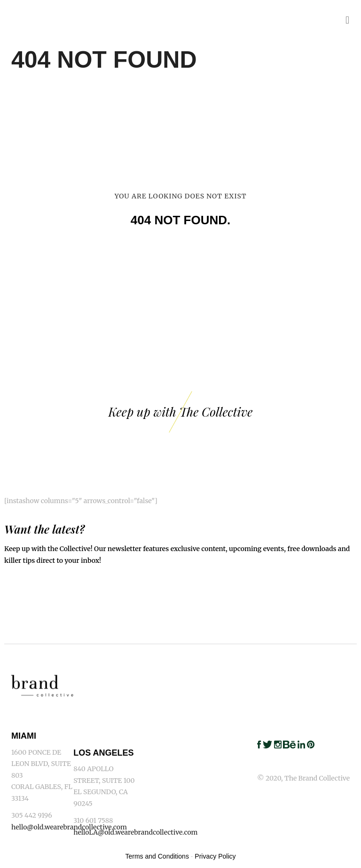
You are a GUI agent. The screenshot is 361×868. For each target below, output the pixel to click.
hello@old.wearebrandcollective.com (69, 827)
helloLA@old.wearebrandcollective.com (135, 832)
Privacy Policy (215, 856)
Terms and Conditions (157, 856)
